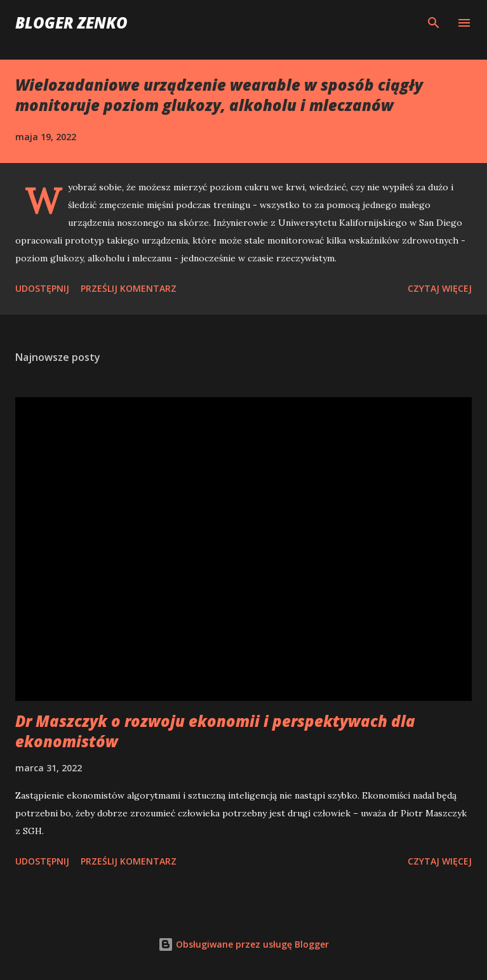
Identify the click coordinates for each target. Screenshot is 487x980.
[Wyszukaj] (434, 23)
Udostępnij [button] (42, 288)
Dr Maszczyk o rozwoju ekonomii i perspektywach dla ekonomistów (215, 731)
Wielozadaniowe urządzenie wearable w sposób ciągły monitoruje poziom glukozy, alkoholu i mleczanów (219, 95)
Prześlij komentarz (129, 288)
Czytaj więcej (440, 288)
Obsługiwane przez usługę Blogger (244, 944)
